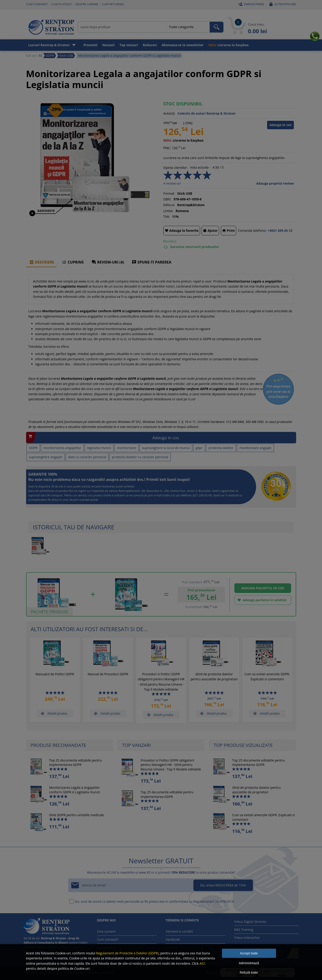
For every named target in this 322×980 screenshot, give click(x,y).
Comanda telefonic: (252, 230)
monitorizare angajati (255, 448)
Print (229, 231)
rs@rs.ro (169, 495)
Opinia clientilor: (176, 168)
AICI (203, 963)
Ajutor (210, 231)
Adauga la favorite (182, 231)
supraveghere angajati (46, 457)
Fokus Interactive (247, 938)
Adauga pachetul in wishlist (261, 600)
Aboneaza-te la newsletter (183, 45)
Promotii (91, 45)
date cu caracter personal (87, 457)
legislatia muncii (99, 448)
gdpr (199, 448)
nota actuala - (200, 167)
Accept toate (249, 953)
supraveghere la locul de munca (166, 448)
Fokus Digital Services (250, 922)
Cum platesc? (62, 4)
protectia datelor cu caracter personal (140, 457)
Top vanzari (129, 45)
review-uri (172, 183)
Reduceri (150, 45)
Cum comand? (37, 4)
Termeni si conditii (179, 931)
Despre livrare (87, 4)
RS (41, 55)
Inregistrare (251, 4)
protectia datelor (221, 448)
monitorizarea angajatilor (62, 448)
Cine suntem (106, 931)
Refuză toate (249, 972)
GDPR (33, 448)
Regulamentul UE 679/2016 (214, 901)
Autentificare (282, 4)
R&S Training (244, 930)
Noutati (108, 45)
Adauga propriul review (275, 183)
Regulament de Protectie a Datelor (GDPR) (127, 953)
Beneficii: (170, 241)
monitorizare (127, 448)
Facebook (173, 939)
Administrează (249, 963)
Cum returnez (113, 4)
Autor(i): (169, 113)
